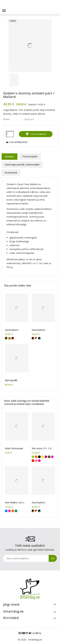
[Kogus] (10, 134)
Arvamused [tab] (11, 173)
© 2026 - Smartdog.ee (30, 640)
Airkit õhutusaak (14, 448)
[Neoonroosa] (39, 461)
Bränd (6, 119)
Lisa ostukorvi (36, 134)
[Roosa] (9, 511)
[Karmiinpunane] (33, 461)
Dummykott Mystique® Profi (41, 330)
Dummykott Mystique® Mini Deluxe (14, 330)
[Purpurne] (52, 457)
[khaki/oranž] (9, 338)
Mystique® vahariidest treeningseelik (13, 380)
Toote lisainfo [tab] (30, 156)
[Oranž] (36, 457)
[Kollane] (43, 457)
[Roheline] (16, 511)
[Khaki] (49, 457)
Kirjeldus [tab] (10, 156)
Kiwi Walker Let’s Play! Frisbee (14, 503)
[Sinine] (6, 511)
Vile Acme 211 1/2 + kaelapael (43, 448)
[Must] (39, 457)
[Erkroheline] (33, 457)
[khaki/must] (6, 338)
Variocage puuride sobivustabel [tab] (22, 164)
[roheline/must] (39, 338)
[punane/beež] (36, 338)
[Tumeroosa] (46, 457)
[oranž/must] (13, 338)
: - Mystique (28, 119)
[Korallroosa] (36, 461)
